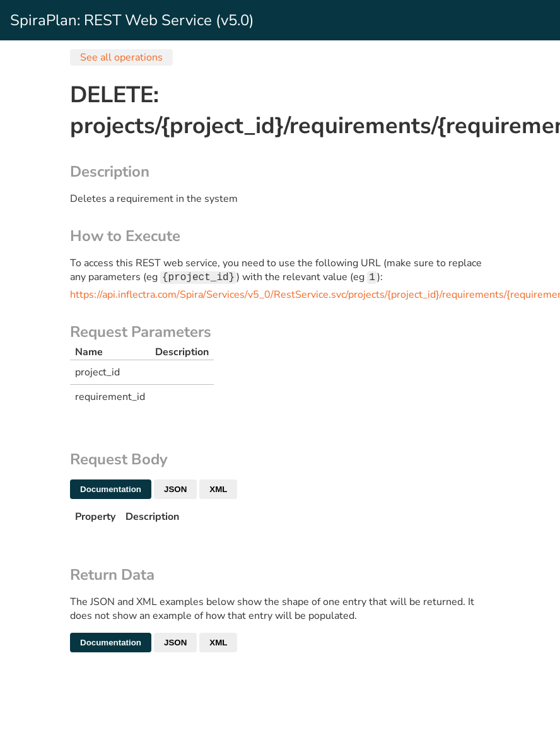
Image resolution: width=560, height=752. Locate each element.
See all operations (121, 57)
